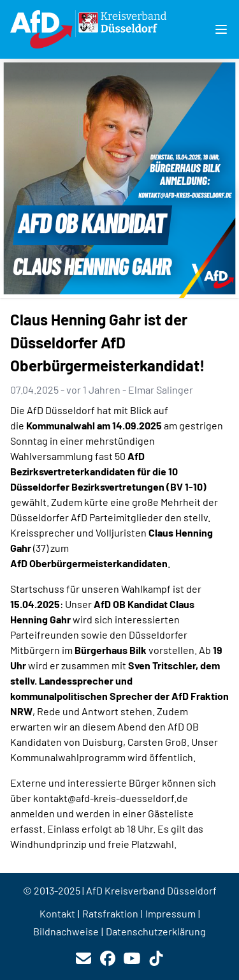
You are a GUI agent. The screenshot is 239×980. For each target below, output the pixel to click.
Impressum (170, 913)
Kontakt (57, 913)
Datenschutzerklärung (156, 931)
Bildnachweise (66, 931)
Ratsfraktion (110, 913)
